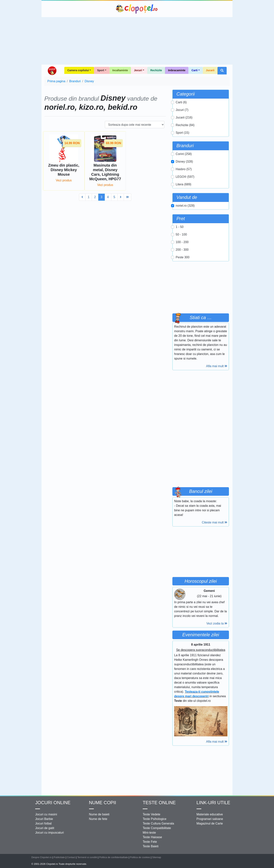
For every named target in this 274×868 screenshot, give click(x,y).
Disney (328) (184, 162)
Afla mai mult (217, 366)
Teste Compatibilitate (157, 828)
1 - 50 (180, 227)
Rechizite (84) (185, 125)
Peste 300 (182, 257)
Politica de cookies (140, 857)
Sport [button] (101, 70)
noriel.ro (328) (185, 206)
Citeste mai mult (215, 522)
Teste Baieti (151, 846)
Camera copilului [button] (78, 70)
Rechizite (156, 70)
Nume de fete (98, 819)
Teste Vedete (152, 814)
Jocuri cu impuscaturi (49, 833)
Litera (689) (183, 184)
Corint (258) (184, 154)
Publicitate (59, 857)
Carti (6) (181, 102)
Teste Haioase (152, 837)
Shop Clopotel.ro (52, 71)
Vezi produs (64, 180)
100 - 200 (182, 242)
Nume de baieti (99, 814)
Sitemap (157, 857)
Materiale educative (210, 814)
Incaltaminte (120, 70)
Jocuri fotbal (43, 823)
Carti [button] (194, 70)
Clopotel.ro (137, 9)
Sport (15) (182, 133)
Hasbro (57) (184, 169)
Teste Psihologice (155, 819)
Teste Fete (150, 842)
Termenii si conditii (87, 857)
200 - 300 (182, 250)
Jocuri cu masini (46, 814)
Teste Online (159, 803)
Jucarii (210, 70)
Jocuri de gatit (45, 828)
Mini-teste (149, 833)
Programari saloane (210, 819)
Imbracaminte (177, 70)
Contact (71, 857)
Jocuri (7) (182, 110)
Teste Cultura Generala (158, 823)
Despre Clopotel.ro (42, 857)
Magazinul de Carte (210, 823)
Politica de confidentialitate (114, 857)
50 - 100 (181, 234)
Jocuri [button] (138, 70)
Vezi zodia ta (217, 623)
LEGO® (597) (185, 177)
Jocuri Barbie (44, 819)
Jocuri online (53, 803)
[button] (222, 71)
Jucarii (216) (184, 117)
